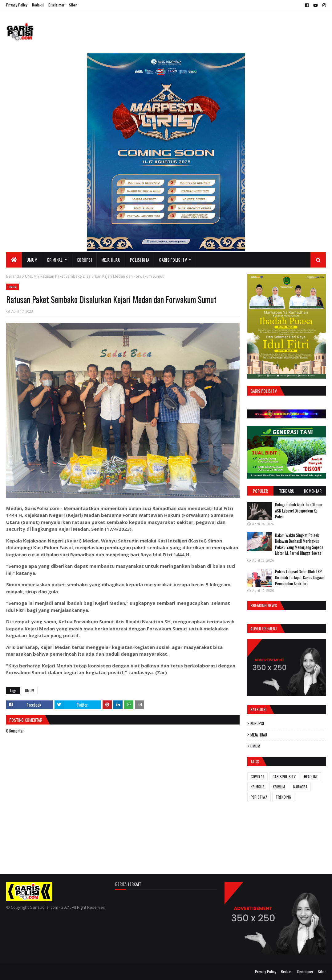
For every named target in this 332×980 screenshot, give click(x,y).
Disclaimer (56, 5)
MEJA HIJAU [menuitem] (111, 260)
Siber (73, 5)
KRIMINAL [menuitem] (55, 260)
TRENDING (283, 797)
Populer (260, 491)
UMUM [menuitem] (32, 260)
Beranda (14, 276)
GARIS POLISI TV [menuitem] (173, 260)
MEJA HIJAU (259, 735)
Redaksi (38, 5)
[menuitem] (14, 260)
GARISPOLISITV (284, 777)
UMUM (31, 276)
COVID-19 (257, 777)
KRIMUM (279, 787)
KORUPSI (257, 723)
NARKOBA (300, 787)
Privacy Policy (17, 5)
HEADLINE (311, 777)
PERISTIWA (259, 797)
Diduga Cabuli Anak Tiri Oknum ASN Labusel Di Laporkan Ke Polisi (299, 511)
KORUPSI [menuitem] (84, 260)
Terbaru (287, 491)
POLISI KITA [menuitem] (140, 260)
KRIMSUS (258, 787)
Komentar (313, 491)
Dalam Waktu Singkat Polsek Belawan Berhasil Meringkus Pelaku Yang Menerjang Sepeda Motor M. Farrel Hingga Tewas (299, 544)
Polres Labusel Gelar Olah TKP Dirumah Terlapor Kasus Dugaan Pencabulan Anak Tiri (300, 577)
